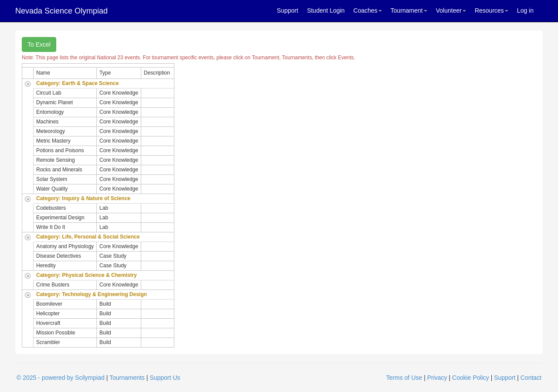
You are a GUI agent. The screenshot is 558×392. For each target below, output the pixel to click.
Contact (531, 378)
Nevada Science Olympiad (61, 11)
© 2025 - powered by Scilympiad (61, 378)
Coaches (368, 10)
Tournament (409, 10)
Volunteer (451, 10)
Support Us (165, 378)
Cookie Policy (471, 378)
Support (288, 10)
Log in (525, 10)
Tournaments (127, 378)
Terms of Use (404, 378)
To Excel (39, 44)
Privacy (437, 378)
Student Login (326, 10)
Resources (492, 10)
